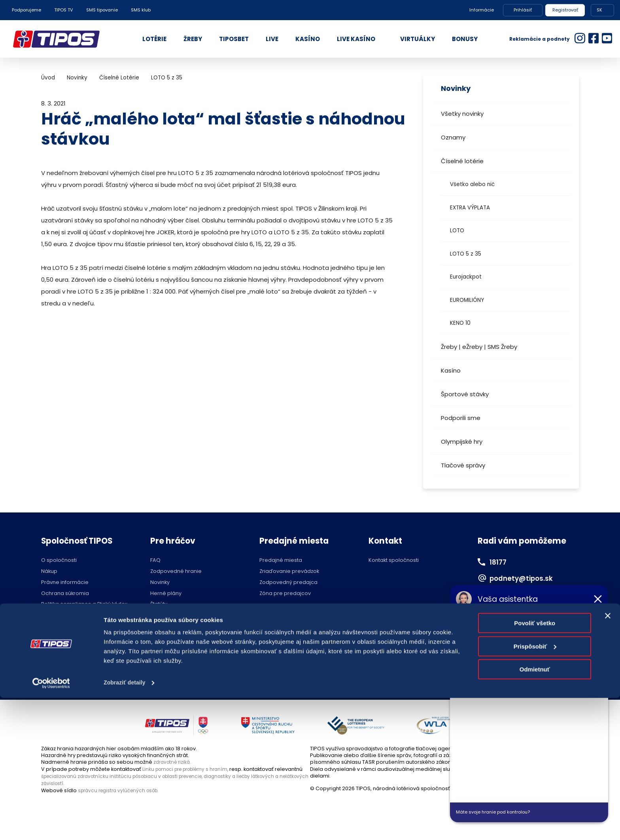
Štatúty (159, 604)
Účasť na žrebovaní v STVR (184, 626)
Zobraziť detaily (126, 824)
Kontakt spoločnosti (394, 560)
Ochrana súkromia (65, 594)
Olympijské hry (462, 442)
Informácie (482, 10)
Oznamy (453, 137)
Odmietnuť (535, 811)
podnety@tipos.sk (525, 578)
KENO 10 (460, 323)
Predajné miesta (281, 560)
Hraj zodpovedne (81, 678)
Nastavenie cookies (290, 678)
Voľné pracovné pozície (72, 621)
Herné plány (166, 594)
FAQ (155, 560)
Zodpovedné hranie (176, 572)
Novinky (77, 78)
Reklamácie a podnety (540, 39)
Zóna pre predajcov (285, 594)
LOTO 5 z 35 (466, 254)
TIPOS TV (64, 10)
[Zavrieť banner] (608, 758)
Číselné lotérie (462, 161)
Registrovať (565, 10)
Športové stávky (465, 394)
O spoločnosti (59, 560)
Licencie (161, 615)
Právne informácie (65, 583)
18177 (499, 562)
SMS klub (141, 10)
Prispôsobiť (535, 788)
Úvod (48, 78)
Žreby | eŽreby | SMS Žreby (479, 347)
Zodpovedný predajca (288, 583)
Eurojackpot (466, 277)
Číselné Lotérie (119, 78)
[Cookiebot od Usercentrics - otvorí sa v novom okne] (51, 825)
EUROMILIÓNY (467, 300)
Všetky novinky (462, 114)
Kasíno (451, 370)
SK (599, 10)
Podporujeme (26, 10)
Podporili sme (461, 418)
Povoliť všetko (535, 765)
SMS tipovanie (102, 10)
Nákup (49, 572)
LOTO (457, 231)
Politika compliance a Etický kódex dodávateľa (84, 607)
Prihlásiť (523, 10)
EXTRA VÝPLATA (470, 208)
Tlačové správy (463, 465)
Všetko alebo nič (472, 184)
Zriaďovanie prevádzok (289, 572)
